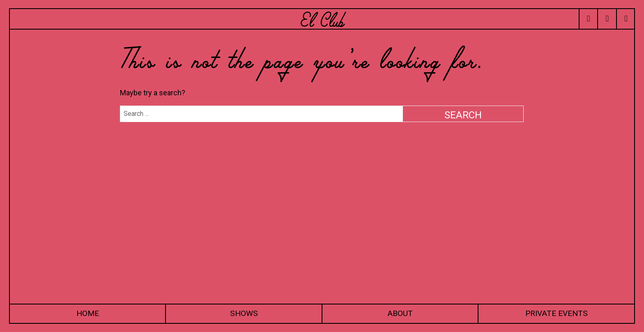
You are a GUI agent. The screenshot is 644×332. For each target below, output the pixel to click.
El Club (322, 19)
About (400, 313)
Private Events (557, 313)
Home (88, 313)
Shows (244, 313)
